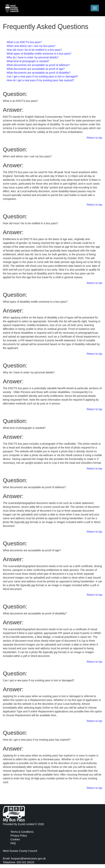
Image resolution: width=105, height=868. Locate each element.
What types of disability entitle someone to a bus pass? (39, 54)
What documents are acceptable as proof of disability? (39, 73)
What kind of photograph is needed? (28, 61)
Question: (15, 94)
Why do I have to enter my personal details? (33, 57)
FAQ (13, 843)
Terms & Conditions (22, 832)
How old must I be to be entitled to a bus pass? (34, 50)
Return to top (94, 138)
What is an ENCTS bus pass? (24, 42)
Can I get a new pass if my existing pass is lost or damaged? (42, 76)
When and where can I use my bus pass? (31, 46)
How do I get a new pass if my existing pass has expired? (40, 80)
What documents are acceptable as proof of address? (38, 65)
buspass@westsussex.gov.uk (28, 858)
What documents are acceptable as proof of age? (36, 69)
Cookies (15, 839)
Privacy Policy (19, 836)
